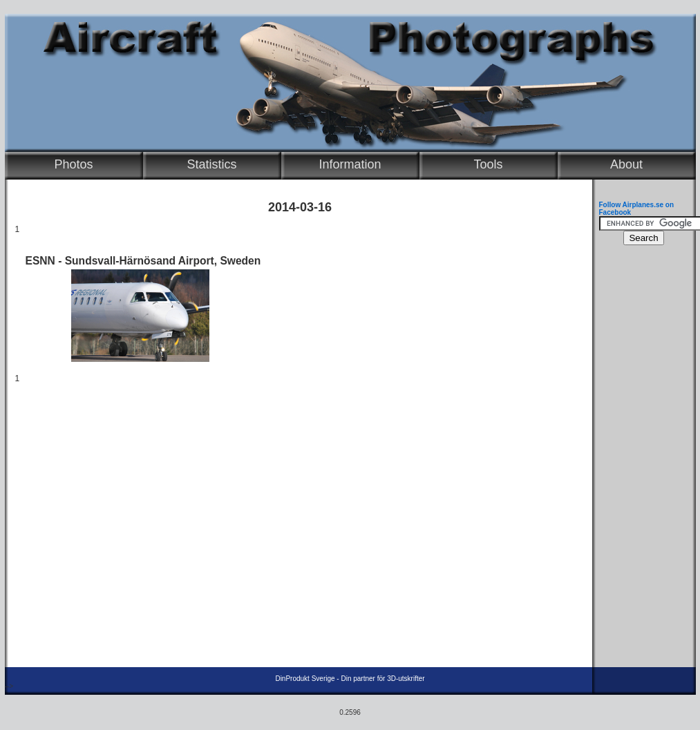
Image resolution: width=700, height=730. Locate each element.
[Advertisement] (641, 460)
